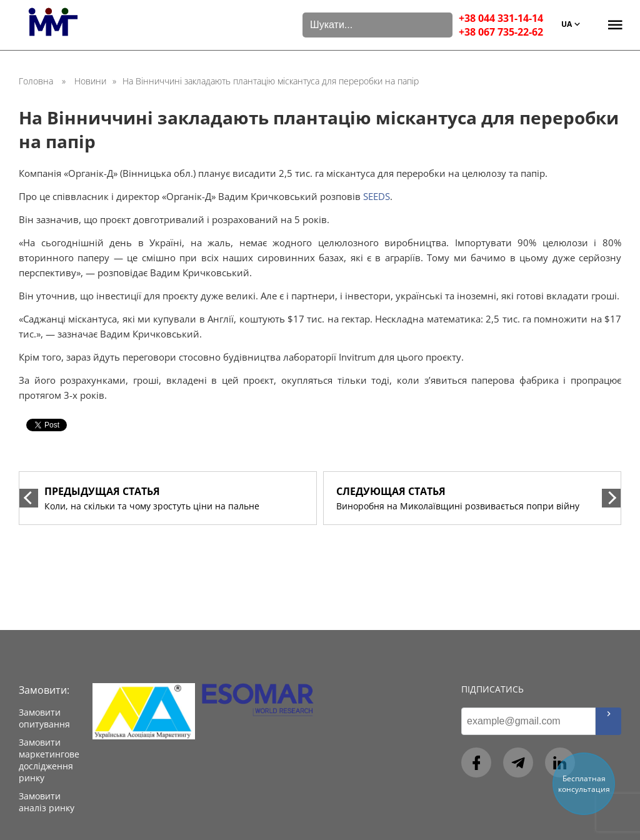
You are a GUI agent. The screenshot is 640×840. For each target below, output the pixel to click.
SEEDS (377, 196)
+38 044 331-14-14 (501, 18)
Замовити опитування (44, 718)
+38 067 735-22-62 (501, 32)
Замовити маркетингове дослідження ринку (49, 760)
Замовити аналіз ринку (47, 802)
